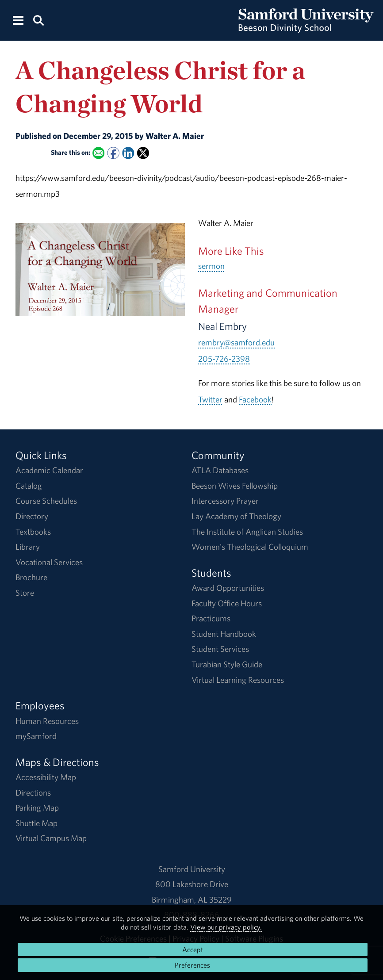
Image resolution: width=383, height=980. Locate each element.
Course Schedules (46, 501)
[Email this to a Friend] (98, 153)
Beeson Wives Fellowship (235, 486)
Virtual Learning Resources (238, 680)
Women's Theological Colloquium (250, 547)
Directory (32, 516)
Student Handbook (224, 634)
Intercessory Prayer (225, 501)
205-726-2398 (224, 359)
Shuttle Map (36, 823)
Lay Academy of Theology (236, 516)
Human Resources (47, 721)
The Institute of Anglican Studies (247, 532)
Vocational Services (49, 562)
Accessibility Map (46, 777)
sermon (211, 266)
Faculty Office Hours (227, 603)
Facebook (255, 399)
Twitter (210, 399)
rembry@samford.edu (236, 342)
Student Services (220, 649)
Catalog (29, 486)
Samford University (192, 869)
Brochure (31, 577)
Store (25, 593)
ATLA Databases (220, 470)
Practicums (211, 618)
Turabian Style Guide (227, 664)
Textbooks (33, 532)
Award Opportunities (228, 588)
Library (28, 547)
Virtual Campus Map (51, 838)
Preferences (192, 965)
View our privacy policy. (226, 927)
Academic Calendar (49, 470)
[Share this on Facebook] (113, 153)
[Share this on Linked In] (128, 153)
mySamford (36, 736)
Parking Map (37, 808)
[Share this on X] (143, 153)
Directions (33, 792)
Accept (193, 949)
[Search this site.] (38, 20)
